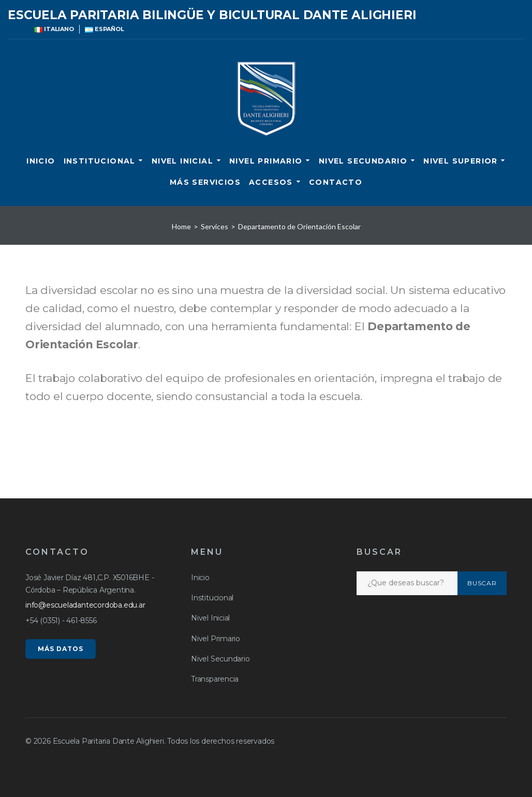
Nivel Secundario (363, 161)
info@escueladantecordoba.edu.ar (85, 605)
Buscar (482, 583)
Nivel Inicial (182, 161)
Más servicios (205, 182)
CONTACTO (336, 182)
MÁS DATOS (61, 649)
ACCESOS (271, 182)
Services (215, 226)
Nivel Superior (461, 161)
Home (181, 226)
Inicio (41, 161)
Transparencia (215, 679)
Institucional (100, 161)
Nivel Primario (266, 161)
